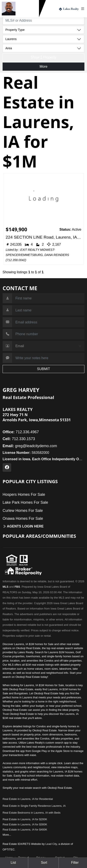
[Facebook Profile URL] (7, 468)
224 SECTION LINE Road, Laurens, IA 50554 (44, 237)
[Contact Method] (48, 346)
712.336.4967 (21, 432)
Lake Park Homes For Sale (25, 502)
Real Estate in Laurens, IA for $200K (25, 819)
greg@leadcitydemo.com (30, 446)
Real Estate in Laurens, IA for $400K (25, 830)
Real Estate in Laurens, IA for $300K (25, 824)
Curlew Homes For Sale (23, 511)
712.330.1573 (28, 13)
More (43, 66)
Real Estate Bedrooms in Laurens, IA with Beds (32, 813)
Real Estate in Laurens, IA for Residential (28, 799)
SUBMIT (43, 369)
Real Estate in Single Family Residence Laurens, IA (34, 806)
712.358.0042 (16, 260)
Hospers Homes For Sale (24, 495)
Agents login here (23, 526)
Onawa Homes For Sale (23, 518)
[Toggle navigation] (84, 9)
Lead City (51, 844)
